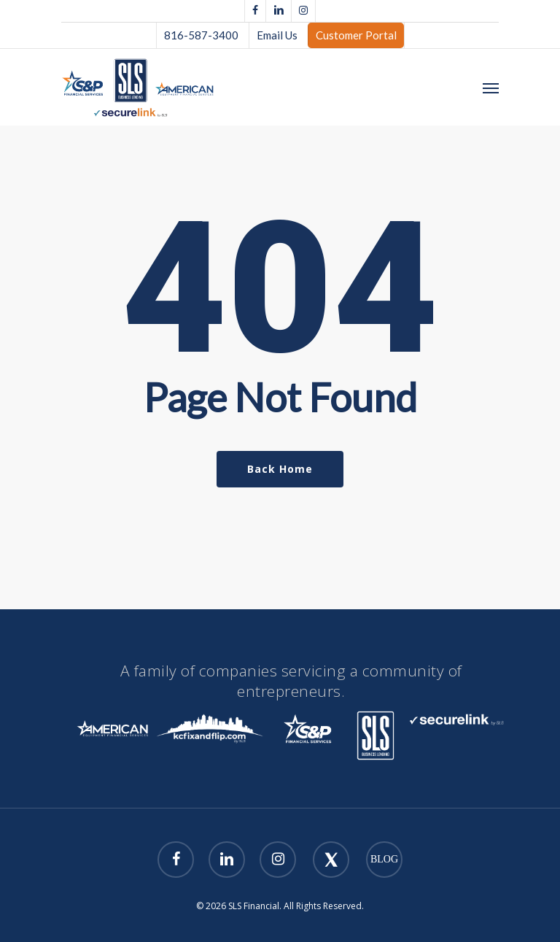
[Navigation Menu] (491, 88)
